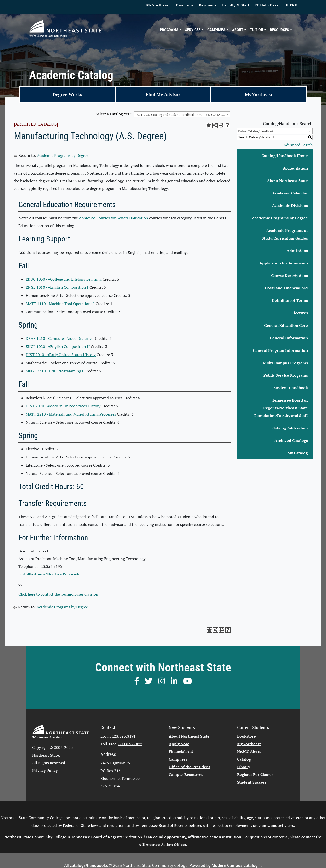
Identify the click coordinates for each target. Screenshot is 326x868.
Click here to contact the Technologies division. (59, 594)
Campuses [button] (216, 30)
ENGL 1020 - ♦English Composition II (58, 346)
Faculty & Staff (236, 5)
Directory (184, 5)
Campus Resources (186, 774)
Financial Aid (181, 751)
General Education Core (286, 325)
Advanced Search (298, 145)
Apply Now (179, 744)
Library (244, 767)
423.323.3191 (124, 736)
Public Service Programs (286, 375)
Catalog (244, 759)
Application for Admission (284, 263)
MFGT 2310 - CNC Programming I (55, 371)
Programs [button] (169, 30)
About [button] (238, 30)
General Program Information (280, 350)
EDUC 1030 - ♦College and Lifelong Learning (64, 279)
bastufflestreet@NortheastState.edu (49, 574)
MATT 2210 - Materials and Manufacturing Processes (71, 414)
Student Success (252, 782)
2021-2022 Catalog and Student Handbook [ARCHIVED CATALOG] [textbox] (182, 115)
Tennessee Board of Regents (97, 837)
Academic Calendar (290, 193)
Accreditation (295, 168)
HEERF (291, 5)
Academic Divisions (290, 205)
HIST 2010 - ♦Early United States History (61, 355)
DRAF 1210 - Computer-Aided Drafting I (60, 338)
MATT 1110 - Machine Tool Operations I (60, 304)
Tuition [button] (257, 30)
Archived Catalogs (291, 440)
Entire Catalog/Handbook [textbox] (256, 131)
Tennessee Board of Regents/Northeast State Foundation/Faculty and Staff (281, 408)
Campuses (178, 759)
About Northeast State (287, 181)
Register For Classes (255, 774)
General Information (289, 338)
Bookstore (246, 736)
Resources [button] (279, 30)
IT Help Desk (267, 5)
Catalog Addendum (290, 428)
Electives (300, 313)
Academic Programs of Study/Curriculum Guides (285, 234)
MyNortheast (158, 5)
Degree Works (67, 94)
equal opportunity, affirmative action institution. (198, 837)
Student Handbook (291, 388)
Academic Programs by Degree (63, 155)
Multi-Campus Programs (285, 363)
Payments (208, 5)
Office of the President (189, 767)
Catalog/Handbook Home (285, 156)
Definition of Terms (290, 300)
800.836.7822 (130, 744)
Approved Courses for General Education (114, 218)
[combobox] (182, 114)
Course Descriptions (289, 276)
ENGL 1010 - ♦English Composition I (57, 287)
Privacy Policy (45, 770)
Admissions (297, 251)
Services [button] (193, 30)
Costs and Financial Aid (286, 288)
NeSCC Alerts (249, 751)
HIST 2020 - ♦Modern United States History (63, 406)
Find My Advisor (163, 94)
